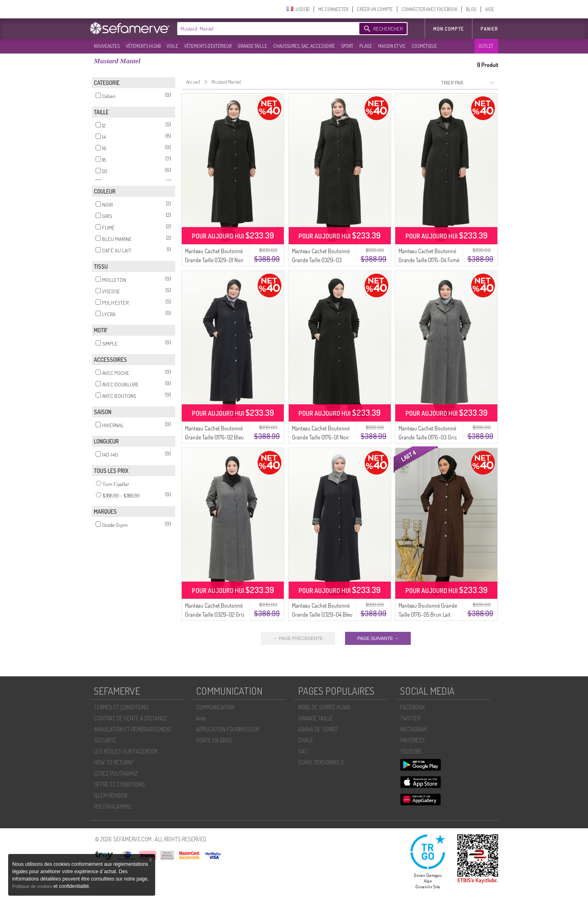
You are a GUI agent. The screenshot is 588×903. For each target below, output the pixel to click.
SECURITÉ (105, 740)
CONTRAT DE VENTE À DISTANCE (131, 718)
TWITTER (410, 718)
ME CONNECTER (333, 9)
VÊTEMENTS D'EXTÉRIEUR (208, 46)
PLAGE (366, 46)
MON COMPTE (449, 29)
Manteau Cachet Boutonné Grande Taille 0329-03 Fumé (321, 260)
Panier (489, 29)
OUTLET (486, 46)
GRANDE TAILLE (252, 46)
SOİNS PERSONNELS (321, 762)
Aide (201, 718)
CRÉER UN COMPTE (375, 9)
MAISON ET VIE (392, 46)
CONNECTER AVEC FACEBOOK (429, 9)
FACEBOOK (412, 707)
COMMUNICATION (215, 707)
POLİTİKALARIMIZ (113, 806)
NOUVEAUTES (107, 46)
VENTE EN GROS (214, 740)
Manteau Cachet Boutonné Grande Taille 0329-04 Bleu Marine (322, 614)
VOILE (172, 46)
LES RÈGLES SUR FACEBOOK (126, 751)
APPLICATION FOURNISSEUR (227, 729)
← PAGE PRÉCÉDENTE (298, 638)
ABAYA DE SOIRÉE (318, 729)
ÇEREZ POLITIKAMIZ (116, 773)
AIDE (490, 9)
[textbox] (266, 29)
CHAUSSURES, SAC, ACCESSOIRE (304, 46)
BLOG (471, 9)
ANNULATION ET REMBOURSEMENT (133, 729)
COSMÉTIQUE (424, 46)
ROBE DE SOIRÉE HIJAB (324, 707)
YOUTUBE (411, 751)
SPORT (347, 46)
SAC (303, 751)
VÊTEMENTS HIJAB (143, 46)
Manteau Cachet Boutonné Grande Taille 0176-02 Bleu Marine (214, 437)
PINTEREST (413, 740)
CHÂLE (306, 740)
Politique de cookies (33, 886)
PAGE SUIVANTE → (378, 638)
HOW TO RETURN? (114, 762)
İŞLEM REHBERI (111, 795)
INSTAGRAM (413, 729)
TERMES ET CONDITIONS (121, 707)
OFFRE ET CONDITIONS (119, 784)
